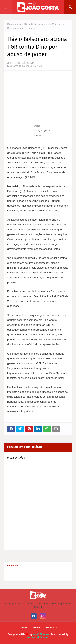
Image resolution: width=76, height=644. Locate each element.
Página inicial (15, 24)
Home (24, 627)
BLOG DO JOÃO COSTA (22, 63)
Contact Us (51, 627)
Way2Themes (41, 634)
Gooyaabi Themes (38, 637)
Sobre (36, 627)
